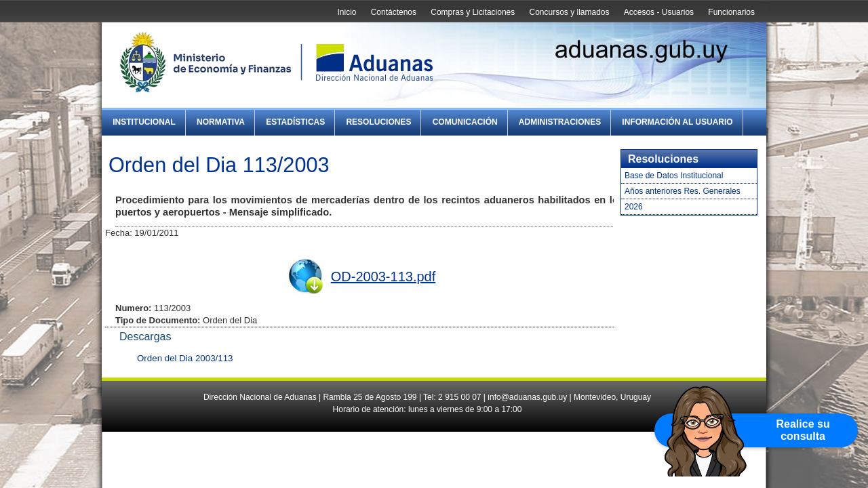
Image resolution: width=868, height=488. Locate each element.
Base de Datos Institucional (674, 176)
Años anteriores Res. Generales (683, 191)
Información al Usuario (677, 122)
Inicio (347, 12)
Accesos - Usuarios (659, 12)
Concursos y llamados (569, 12)
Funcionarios (731, 12)
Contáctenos (394, 12)
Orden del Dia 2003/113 (185, 358)
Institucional (144, 122)
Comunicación (465, 122)
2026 (634, 207)
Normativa (221, 122)
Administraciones (560, 122)
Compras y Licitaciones (473, 12)
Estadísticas (295, 122)
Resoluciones (378, 122)
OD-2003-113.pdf (383, 277)
